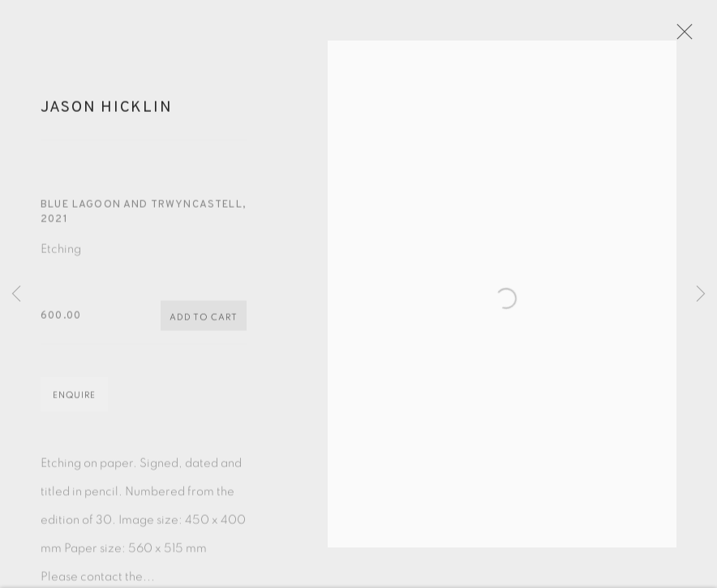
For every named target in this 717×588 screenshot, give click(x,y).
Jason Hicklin (106, 116)
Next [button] (701, 294)
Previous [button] (16, 294)
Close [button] (694, 36)
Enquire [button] (74, 403)
